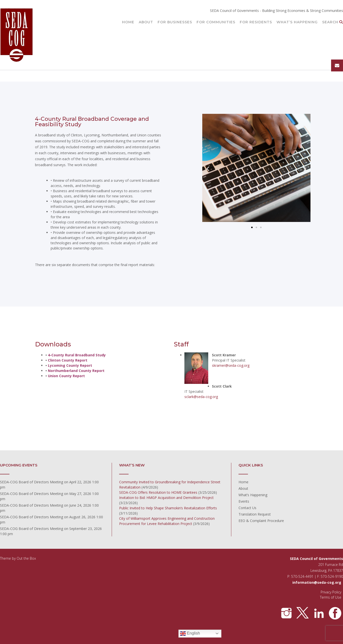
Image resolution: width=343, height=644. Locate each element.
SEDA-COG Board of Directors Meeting (32, 482)
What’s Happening (297, 22)
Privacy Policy (331, 592)
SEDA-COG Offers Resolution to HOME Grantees (158, 492)
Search (333, 22)
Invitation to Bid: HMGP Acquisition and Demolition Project (166, 498)
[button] (208, 169)
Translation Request (255, 514)
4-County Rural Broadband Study (77, 355)
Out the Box (26, 558)
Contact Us (247, 508)
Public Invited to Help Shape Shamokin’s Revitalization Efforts (168, 508)
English (190, 634)
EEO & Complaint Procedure (261, 521)
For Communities (216, 22)
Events (244, 501)
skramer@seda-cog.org (231, 365)
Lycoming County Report (70, 365)
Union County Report (66, 376)
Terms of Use (331, 597)
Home (128, 22)
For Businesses (175, 22)
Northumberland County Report (76, 371)
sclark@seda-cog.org (201, 397)
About (146, 22)
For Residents (256, 22)
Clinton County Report (68, 360)
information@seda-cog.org (317, 582)
